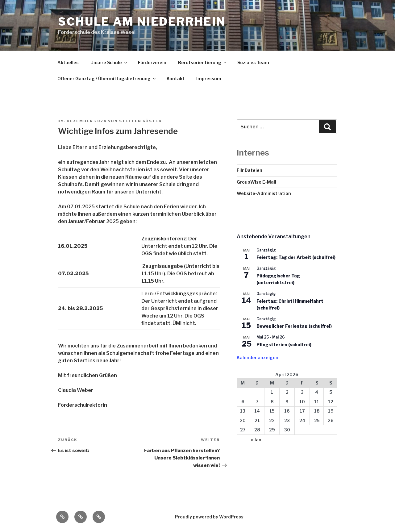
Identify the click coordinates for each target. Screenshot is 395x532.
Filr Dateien (249, 170)
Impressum (209, 79)
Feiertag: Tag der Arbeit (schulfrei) (296, 257)
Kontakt (176, 79)
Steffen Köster (140, 121)
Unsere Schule (109, 62)
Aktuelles (68, 62)
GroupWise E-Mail (256, 182)
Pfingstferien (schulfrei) (284, 345)
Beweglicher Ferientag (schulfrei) (294, 326)
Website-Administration (264, 193)
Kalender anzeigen (258, 357)
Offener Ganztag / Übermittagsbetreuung (107, 79)
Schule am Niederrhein (142, 22)
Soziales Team (253, 62)
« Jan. (257, 440)
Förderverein (152, 62)
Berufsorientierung (203, 62)
